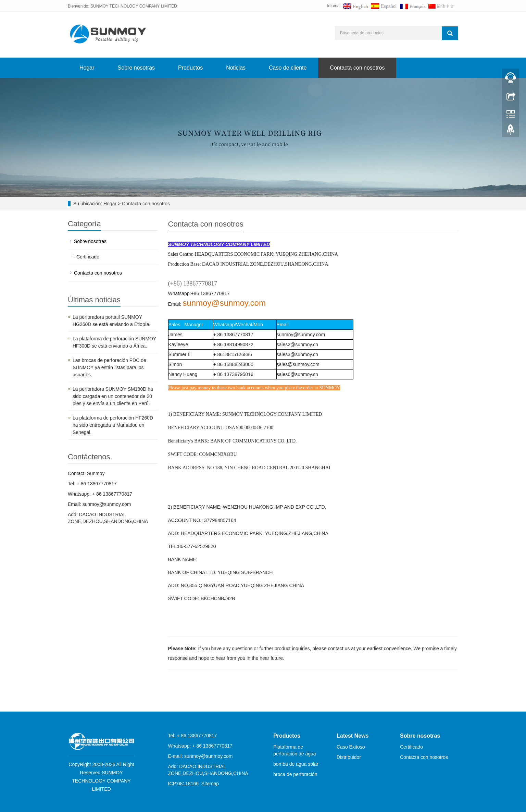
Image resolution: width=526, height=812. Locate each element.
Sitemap (210, 784)
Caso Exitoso (351, 747)
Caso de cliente (288, 68)
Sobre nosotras (136, 68)
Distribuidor (349, 757)
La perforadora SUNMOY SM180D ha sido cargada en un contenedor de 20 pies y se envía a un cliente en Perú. (113, 396)
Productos (190, 68)
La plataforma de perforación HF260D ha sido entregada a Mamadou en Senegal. (113, 425)
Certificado (88, 257)
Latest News (353, 736)
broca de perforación (295, 774)
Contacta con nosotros (357, 68)
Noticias (236, 68)
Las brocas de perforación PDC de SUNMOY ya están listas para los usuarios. (109, 367)
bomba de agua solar (296, 764)
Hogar (87, 68)
